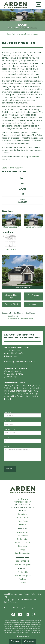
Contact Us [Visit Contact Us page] (23, 572)
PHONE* (6, 438)
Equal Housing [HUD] (23, 636)
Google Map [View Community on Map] (10, 377)
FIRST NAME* (8, 412)
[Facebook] (13, 615)
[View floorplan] (11, 242)
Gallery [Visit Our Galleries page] (22, 524)
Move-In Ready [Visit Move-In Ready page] (23, 518)
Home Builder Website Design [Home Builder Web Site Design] (14, 608)
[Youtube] (20, 615)
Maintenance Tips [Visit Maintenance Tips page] (22, 561)
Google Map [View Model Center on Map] (10, 356)
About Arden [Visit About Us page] (22, 532)
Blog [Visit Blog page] (22, 550)
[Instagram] (33, 615)
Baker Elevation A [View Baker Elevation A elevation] (11, 221)
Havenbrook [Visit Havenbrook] (12, 316)
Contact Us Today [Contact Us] (22, 502)
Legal (6, 594)
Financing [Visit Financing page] (22, 546)
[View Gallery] (22, 271)
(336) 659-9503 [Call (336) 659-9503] (23, 499)
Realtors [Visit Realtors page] (22, 579)
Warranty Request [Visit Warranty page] (23, 564)
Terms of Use (16, 594)
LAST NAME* (8, 421)
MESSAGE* (7, 446)
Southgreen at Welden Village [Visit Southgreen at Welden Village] (20, 319)
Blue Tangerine (31, 608)
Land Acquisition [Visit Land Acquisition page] (22, 553)
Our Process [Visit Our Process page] (22, 536)
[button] (6, 272)
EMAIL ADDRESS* (9, 429)
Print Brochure (34, 295)
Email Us (29, 642)
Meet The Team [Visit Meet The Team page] (22, 543)
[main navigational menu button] (39, 5)
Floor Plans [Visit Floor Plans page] (23, 521)
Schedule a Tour (34, 305)
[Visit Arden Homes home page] (23, 490)
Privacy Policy (30, 594)
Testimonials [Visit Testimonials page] (23, 539)
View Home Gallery (12, 168)
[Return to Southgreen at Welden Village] (22, 34)
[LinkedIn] (27, 615)
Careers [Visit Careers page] (23, 583)
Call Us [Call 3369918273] (15, 642)
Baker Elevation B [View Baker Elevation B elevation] (34, 221)
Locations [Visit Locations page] (23, 514)
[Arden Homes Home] (15, 3)
